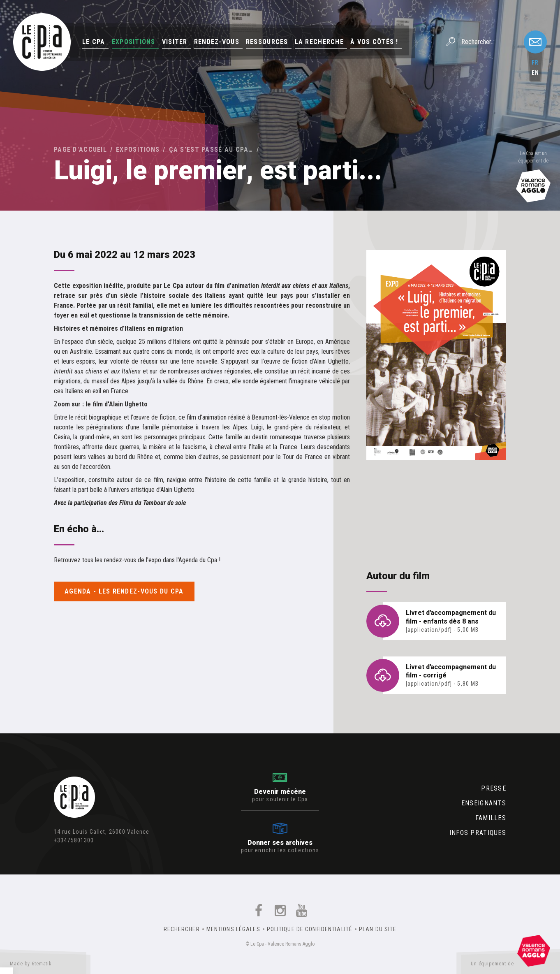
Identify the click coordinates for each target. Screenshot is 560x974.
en (535, 73)
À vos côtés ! (374, 42)
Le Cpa (94, 42)
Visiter (175, 42)
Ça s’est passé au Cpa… (211, 150)
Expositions (134, 42)
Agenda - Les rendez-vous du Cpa (124, 591)
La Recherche (319, 42)
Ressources (267, 42)
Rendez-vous (217, 42)
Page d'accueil (80, 150)
